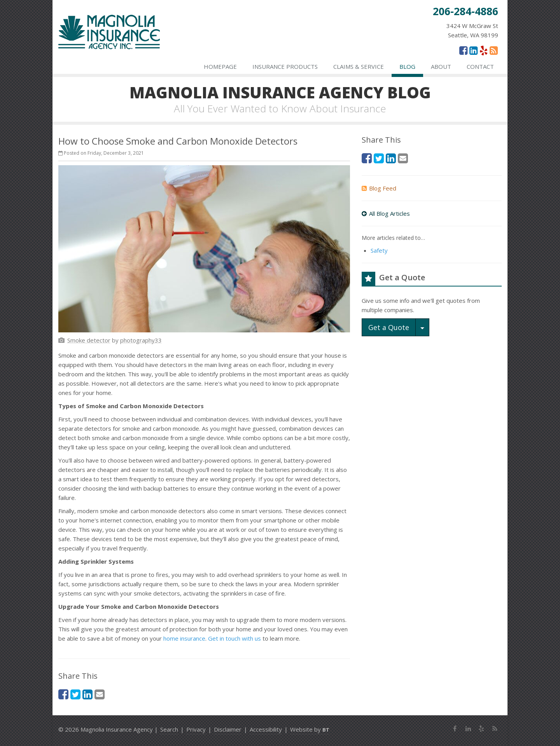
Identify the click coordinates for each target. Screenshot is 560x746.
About (441, 66)
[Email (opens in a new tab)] (100, 694)
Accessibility (266, 729)
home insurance (184, 638)
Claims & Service (359, 66)
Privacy (196, 729)
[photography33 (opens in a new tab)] (141, 340)
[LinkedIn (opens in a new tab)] (473, 50)
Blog (407, 66)
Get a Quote (389, 327)
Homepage (220, 66)
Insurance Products (285, 66)
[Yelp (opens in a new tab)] (484, 50)
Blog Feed (379, 188)
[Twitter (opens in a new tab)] (75, 694)
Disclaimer (228, 729)
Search (169, 729)
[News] (494, 50)
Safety (379, 250)
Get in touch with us (234, 638)
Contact (480, 66)
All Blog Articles (386, 213)
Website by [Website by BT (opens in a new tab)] (310, 729)
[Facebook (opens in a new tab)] (463, 50)
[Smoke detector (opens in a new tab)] (89, 340)
